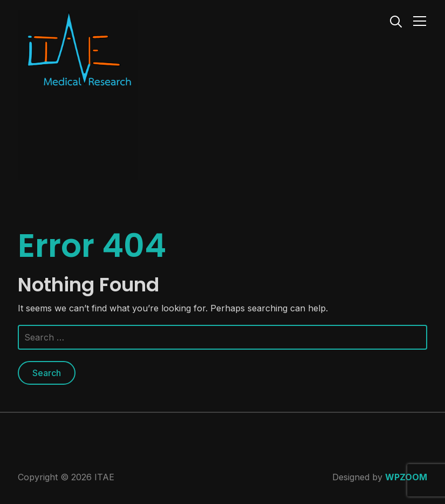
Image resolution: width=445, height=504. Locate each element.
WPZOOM (406, 477)
